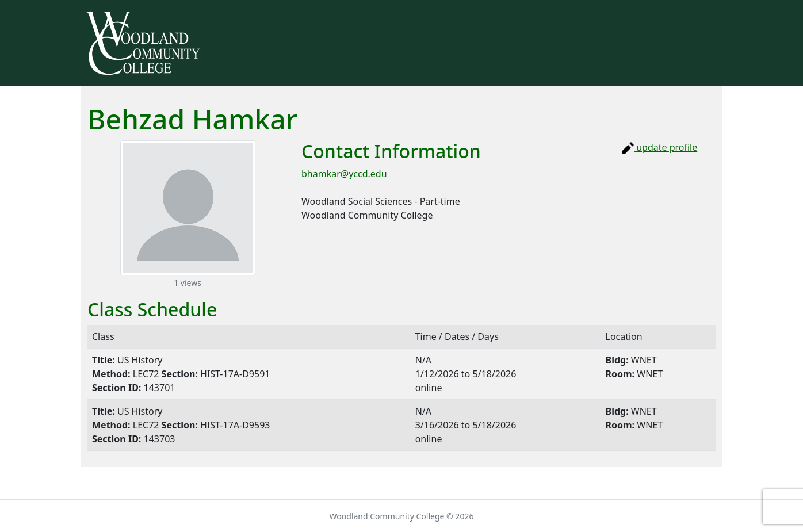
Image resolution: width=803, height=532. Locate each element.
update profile (660, 147)
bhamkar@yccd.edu (344, 174)
